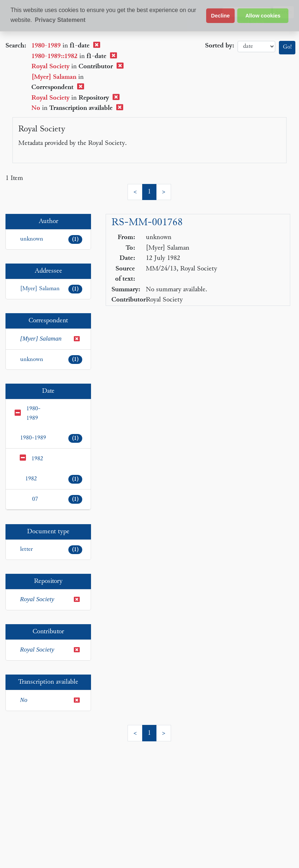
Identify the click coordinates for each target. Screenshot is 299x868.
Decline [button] (220, 16)
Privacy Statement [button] (60, 20)
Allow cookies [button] (263, 16)
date (256, 47)
